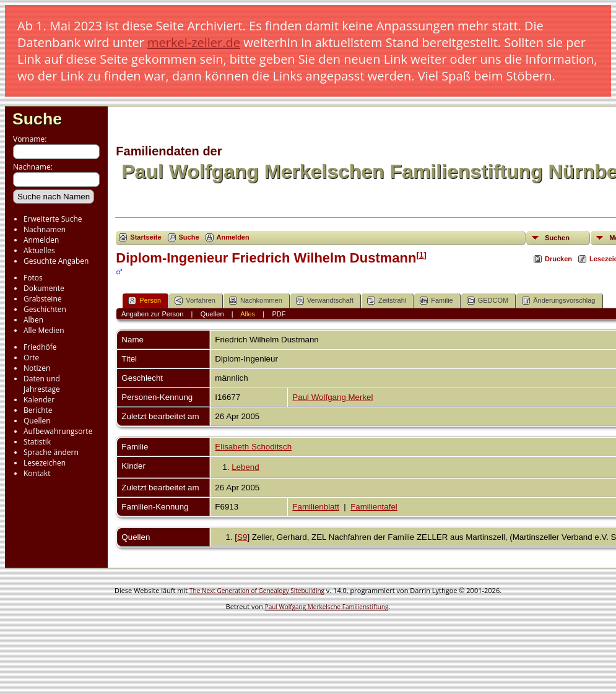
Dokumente (44, 288)
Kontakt (37, 473)
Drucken (558, 259)
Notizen (37, 368)
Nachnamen (45, 229)
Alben (33, 320)
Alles (248, 314)
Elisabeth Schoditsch (253, 447)
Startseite (145, 237)
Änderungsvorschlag (558, 301)
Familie (436, 301)
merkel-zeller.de (194, 42)
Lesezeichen (45, 463)
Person (145, 301)
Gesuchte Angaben (56, 261)
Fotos (33, 278)
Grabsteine (43, 299)
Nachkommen (256, 301)
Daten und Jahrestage (42, 384)
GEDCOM (488, 301)
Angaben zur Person (152, 314)
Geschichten (45, 309)
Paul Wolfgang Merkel (332, 397)
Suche (37, 119)
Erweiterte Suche (53, 219)
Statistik (37, 442)
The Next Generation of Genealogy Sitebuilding (257, 591)
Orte (31, 358)
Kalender (39, 400)
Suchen (557, 238)
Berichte (38, 410)
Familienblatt (316, 507)
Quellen (37, 421)
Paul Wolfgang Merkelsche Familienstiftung (327, 607)
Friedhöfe (40, 347)
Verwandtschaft (325, 301)
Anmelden (41, 240)
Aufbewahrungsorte (58, 431)
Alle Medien (44, 330)
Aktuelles (39, 250)
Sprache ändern (51, 452)
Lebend (245, 467)
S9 (242, 537)
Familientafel (374, 507)
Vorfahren (195, 301)
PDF (279, 314)
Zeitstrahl (387, 301)
